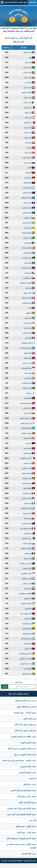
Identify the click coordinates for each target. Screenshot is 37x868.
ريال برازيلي (29, 238)
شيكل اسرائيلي (28, 92)
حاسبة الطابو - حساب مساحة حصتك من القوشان (21, 846)
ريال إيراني (30, 378)
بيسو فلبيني (29, 533)
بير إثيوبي (30, 313)
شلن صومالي (29, 583)
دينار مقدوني (29, 463)
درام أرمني (30, 178)
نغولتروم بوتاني (28, 248)
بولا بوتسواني (29, 253)
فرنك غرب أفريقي (27, 659)
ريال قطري (29, 123)
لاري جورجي (29, 323)
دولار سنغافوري (28, 573)
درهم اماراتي (29, 72)
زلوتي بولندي (29, 543)
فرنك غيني (30, 338)
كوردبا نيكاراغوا (28, 508)
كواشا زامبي (29, 669)
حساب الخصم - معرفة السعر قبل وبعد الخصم (19, 761)
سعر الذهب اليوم (30, 719)
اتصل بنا (4, 861)
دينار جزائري (29, 102)
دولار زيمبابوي (29, 674)
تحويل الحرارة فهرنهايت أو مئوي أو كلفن (21, 838)
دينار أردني (30, 82)
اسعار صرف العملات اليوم (26, 707)
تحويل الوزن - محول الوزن (26, 832)
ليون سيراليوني (28, 578)
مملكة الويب (32, 2)
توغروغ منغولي (28, 473)
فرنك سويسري (28, 268)
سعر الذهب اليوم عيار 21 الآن (25, 725)
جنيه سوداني (29, 132)
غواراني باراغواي (28, 548)
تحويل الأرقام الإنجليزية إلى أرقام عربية (22, 814)
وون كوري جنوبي (28, 423)
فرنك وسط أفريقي (27, 654)
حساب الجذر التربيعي (28, 766)
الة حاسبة (33, 779)
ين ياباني (30, 393)
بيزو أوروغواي (29, 634)
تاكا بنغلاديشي (29, 213)
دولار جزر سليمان (27, 563)
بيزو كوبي (30, 288)
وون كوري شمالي (27, 418)
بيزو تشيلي (30, 273)
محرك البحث (18, 682)
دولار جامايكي (29, 388)
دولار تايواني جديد (28, 614)
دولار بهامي (30, 243)
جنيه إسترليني (29, 158)
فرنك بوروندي (29, 223)
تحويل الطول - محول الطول (26, 826)
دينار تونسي (29, 138)
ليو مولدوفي (29, 453)
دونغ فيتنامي (29, 644)
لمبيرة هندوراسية (28, 348)
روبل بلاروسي (29, 258)
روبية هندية (30, 373)
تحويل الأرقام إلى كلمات (27, 802)
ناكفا (32, 308)
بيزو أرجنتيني (29, 188)
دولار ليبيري (29, 438)
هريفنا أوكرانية (29, 624)
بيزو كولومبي (29, 278)
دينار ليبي (30, 443)
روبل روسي (29, 163)
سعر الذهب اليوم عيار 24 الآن (25, 731)
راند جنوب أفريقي (27, 664)
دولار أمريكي (29, 52)
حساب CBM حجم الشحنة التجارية (23, 737)
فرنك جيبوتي (29, 293)
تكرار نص (33, 820)
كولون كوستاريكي (27, 283)
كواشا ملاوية (29, 488)
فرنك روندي (29, 558)
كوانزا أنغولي (29, 183)
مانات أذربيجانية (28, 198)
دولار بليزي (30, 263)
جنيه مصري (29, 87)
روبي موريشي (29, 478)
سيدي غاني (30, 328)
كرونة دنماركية (28, 298)
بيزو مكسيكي (29, 493)
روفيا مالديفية (29, 483)
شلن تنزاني (30, 618)
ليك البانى (30, 173)
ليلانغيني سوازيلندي (27, 593)
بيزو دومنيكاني (29, 303)
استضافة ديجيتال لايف (15, 861)
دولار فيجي (30, 318)
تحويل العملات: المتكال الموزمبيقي (16, 2)
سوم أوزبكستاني (28, 639)
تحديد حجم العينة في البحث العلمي (23, 790)
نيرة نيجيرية (29, 503)
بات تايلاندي (29, 599)
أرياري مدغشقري (28, 458)
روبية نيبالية (29, 518)
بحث (5, 686)
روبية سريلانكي (28, 433)
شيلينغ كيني (29, 398)
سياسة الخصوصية (30, 861)
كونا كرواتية (29, 353)
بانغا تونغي (30, 609)
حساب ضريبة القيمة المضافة (26, 701)
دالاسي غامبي (29, 333)
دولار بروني (30, 228)
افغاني (31, 168)
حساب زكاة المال (30, 784)
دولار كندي (30, 153)
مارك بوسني (29, 203)
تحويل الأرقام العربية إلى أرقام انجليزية (22, 808)
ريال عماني (30, 77)
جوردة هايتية (29, 358)
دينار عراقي (29, 97)
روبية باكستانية (28, 538)
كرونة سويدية (29, 568)
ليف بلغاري (30, 218)
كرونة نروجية (29, 513)
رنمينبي (31, 148)
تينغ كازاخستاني (28, 428)
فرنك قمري (29, 413)
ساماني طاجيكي (28, 603)
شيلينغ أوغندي (29, 629)
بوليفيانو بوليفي (28, 233)
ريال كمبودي (29, 408)
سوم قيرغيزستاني (27, 403)
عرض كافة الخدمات (29, 854)
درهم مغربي (29, 448)
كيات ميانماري (29, 468)
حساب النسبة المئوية (28, 743)
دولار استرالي (29, 193)
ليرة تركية (30, 62)
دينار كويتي (30, 113)
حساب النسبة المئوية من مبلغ (25, 755)
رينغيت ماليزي (28, 498)
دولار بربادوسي (28, 208)
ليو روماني (30, 553)
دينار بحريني (29, 107)
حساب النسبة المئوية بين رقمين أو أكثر (22, 749)
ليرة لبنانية (30, 117)
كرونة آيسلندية (29, 383)
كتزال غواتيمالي (28, 343)
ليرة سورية (30, 128)
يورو (32, 57)
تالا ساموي (30, 649)
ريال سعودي (29, 67)
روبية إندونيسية (28, 368)
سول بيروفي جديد (27, 528)
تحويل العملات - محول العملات (25, 713)
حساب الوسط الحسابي (27, 773)
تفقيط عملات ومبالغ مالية (27, 796)
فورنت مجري (29, 363)
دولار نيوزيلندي (28, 523)
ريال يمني (30, 143)
